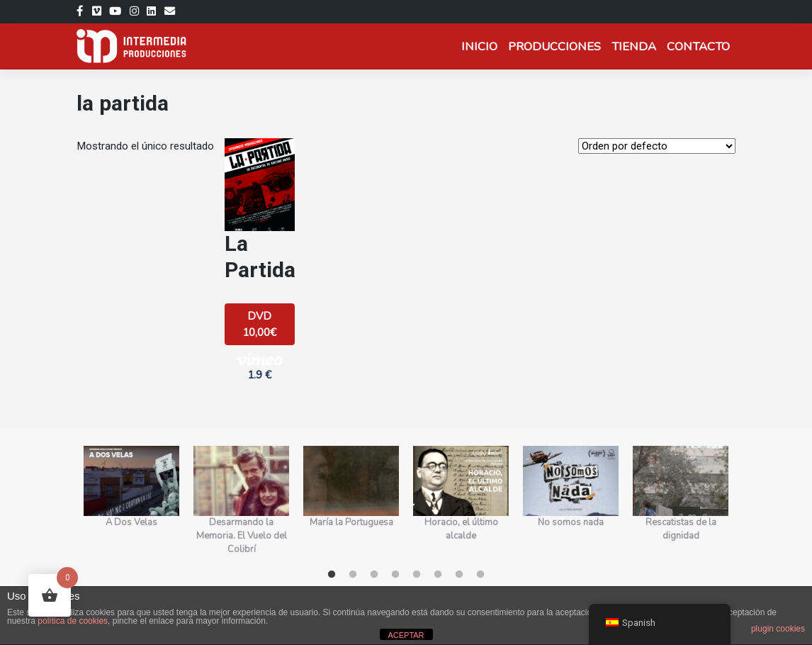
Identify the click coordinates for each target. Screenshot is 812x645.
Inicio (479, 46)
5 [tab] (417, 575)
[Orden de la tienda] (657, 146)
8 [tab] (480, 575)
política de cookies (73, 621)
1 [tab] (332, 575)
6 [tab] (438, 575)
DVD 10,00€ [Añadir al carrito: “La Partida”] (259, 324)
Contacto (698, 46)
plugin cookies (778, 629)
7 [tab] (459, 575)
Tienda (634, 46)
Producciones (554, 46)
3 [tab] (374, 575)
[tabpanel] (131, 501)
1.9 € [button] (260, 366)
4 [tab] (395, 575)
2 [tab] (353, 575)
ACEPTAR (406, 635)
